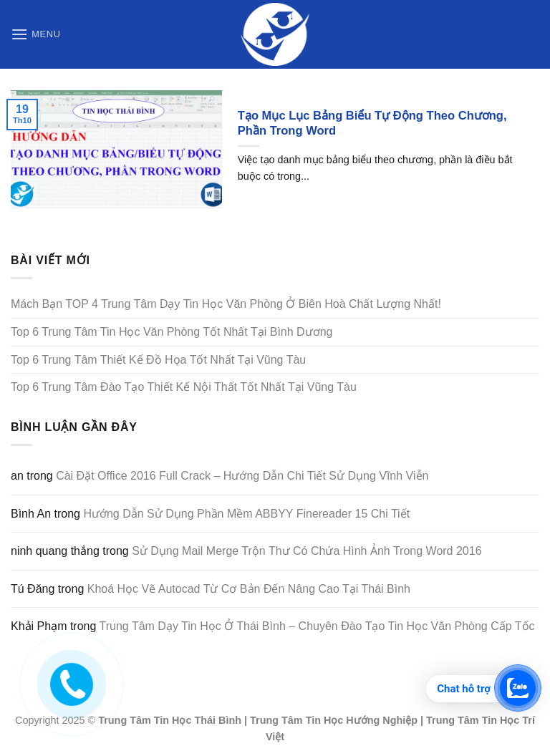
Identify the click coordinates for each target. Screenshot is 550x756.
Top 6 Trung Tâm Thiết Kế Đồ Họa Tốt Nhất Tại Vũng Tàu (158, 360)
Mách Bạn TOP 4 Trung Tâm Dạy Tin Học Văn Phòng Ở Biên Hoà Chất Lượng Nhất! (226, 304)
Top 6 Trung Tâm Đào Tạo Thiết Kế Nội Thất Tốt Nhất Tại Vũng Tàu (184, 387)
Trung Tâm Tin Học (145, 720)
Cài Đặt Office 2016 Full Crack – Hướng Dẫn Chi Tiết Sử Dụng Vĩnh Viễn (242, 476)
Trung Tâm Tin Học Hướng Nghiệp (334, 720)
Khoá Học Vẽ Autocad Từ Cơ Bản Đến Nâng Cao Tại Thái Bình (249, 589)
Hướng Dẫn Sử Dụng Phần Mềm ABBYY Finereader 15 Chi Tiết (246, 514)
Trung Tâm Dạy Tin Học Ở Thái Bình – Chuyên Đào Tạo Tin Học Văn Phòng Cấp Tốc (317, 626)
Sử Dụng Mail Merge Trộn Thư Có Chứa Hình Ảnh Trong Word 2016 (307, 551)
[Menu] (36, 34)
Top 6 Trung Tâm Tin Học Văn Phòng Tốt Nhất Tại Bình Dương (172, 332)
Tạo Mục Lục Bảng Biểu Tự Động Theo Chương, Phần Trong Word (372, 123)
